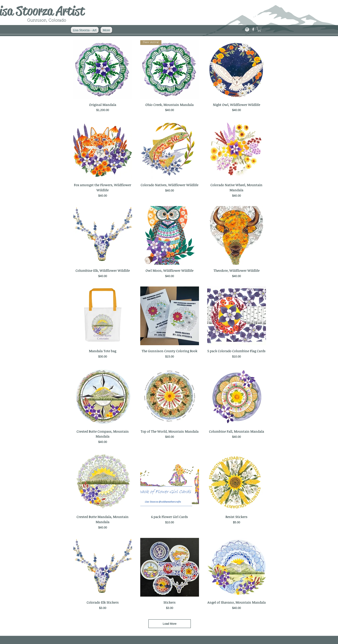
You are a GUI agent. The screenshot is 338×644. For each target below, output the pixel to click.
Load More (170, 624)
